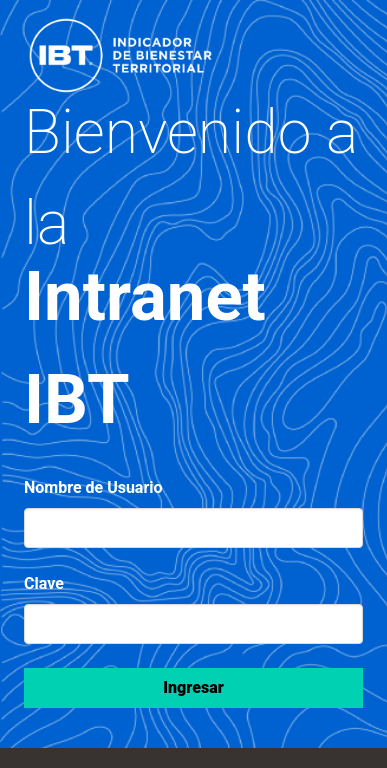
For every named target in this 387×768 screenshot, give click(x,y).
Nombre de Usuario (93, 487)
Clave (44, 583)
